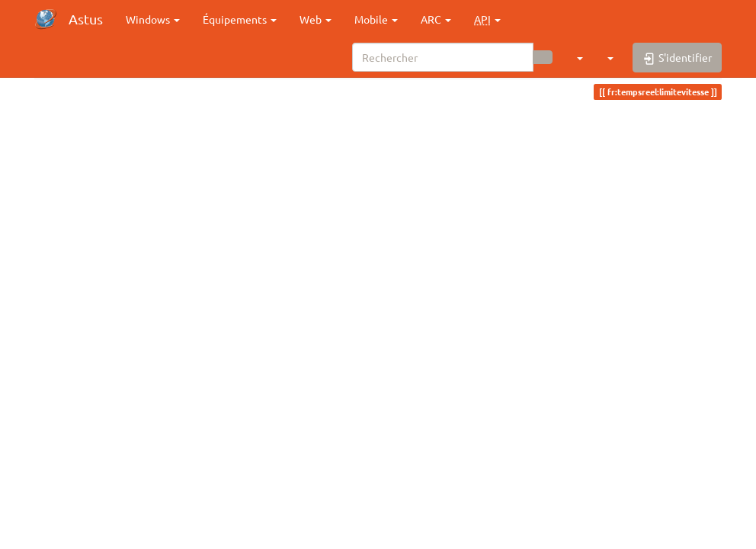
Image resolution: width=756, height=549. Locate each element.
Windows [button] (153, 19)
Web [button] (316, 19)
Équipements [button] (240, 19)
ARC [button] (436, 19)
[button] (487, 19)
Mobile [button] (376, 19)
